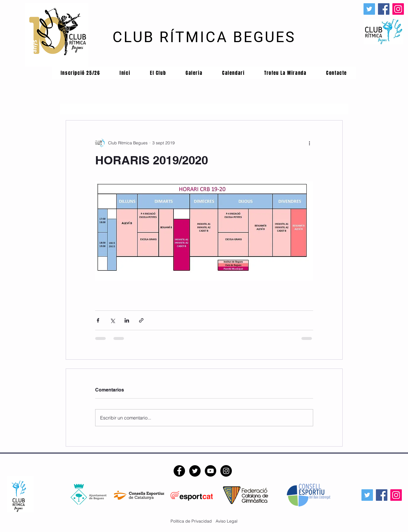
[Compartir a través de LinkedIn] (127, 320)
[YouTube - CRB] (210, 471)
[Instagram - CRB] (226, 471)
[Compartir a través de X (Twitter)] (112, 320)
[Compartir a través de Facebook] (98, 320)
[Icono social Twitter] (369, 9)
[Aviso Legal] (226, 521)
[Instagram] (398, 9)
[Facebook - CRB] (179, 471)
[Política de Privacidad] (191, 521)
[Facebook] (384, 9)
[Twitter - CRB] (195, 471)
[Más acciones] (310, 143)
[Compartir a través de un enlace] (141, 320)
